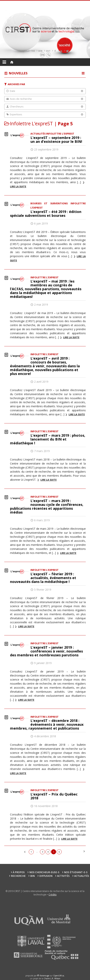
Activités (63, 876)
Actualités (82, 876)
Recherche (18, 876)
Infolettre (28, 51)
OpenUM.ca (59, 976)
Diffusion (46, 876)
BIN (40, 51)
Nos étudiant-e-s (76, 872)
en (42, 55)
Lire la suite (71, 337)
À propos (19, 872)
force (45, 976)
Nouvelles (18, 73)
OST (48, 51)
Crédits (53, 895)
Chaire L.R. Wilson (52, 978)
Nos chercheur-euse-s (44, 872)
